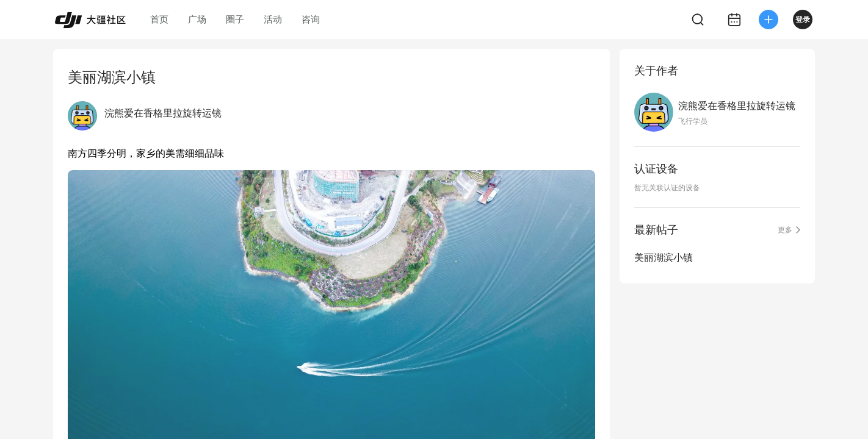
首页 (159, 19)
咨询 (311, 19)
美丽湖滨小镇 (664, 258)
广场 (197, 19)
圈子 (235, 19)
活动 (273, 19)
